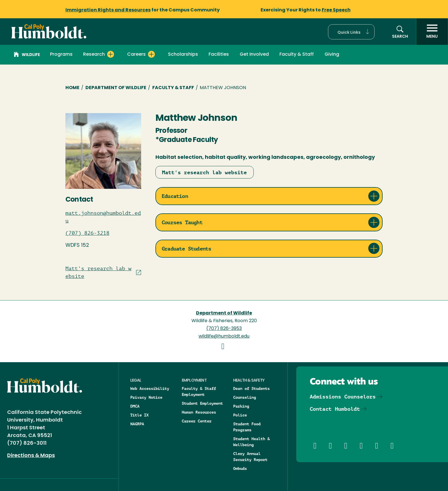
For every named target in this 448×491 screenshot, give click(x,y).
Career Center (197, 421)
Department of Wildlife (116, 88)
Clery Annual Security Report (250, 457)
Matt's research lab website (204, 172)
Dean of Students (251, 388)
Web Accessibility (150, 388)
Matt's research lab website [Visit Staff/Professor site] (98, 272)
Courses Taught (182, 222)
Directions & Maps (31, 456)
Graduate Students (186, 249)
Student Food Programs (247, 427)
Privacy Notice (146, 397)
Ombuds (240, 468)
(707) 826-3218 (87, 233)
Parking (241, 406)
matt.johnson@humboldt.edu (103, 217)
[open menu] (432, 32)
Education (175, 196)
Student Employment (202, 403)
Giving (332, 55)
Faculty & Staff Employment (199, 391)
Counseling (245, 397)
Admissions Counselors (343, 397)
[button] (351, 32)
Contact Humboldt (335, 409)
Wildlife (27, 55)
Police (240, 415)
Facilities (219, 55)
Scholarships (183, 55)
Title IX (139, 415)
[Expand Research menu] (111, 54)
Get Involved (254, 55)
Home (72, 88)
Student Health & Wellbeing (251, 442)
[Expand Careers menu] (151, 54)
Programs (61, 55)
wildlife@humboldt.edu (224, 336)
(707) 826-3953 (224, 329)
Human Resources (199, 412)
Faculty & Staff (297, 55)
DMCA (135, 406)
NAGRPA (137, 424)
